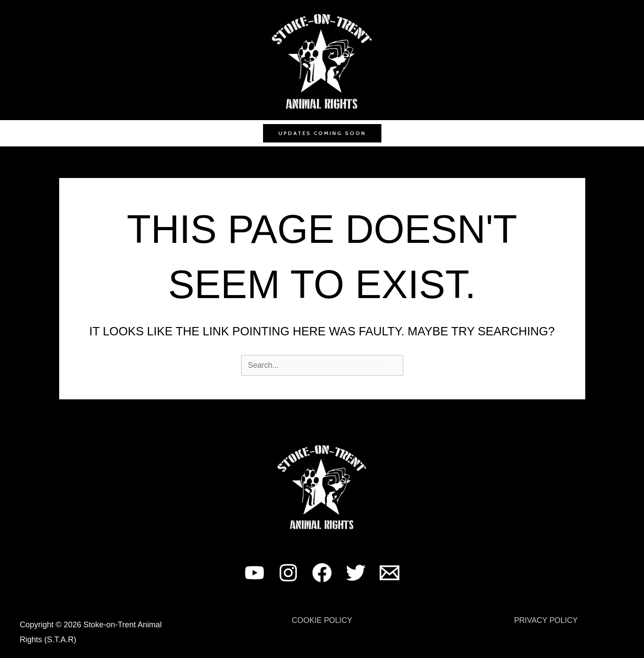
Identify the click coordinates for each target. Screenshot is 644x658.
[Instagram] (288, 573)
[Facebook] (322, 573)
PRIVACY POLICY (546, 620)
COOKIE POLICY (322, 620)
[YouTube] (254, 573)
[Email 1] (390, 573)
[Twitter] (356, 573)
